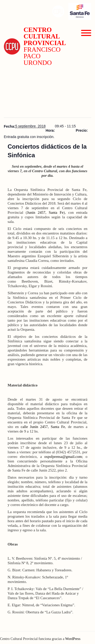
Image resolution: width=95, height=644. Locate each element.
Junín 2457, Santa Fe (45, 212)
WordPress (73, 639)
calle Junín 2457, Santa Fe (43, 427)
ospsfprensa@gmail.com (63, 457)
